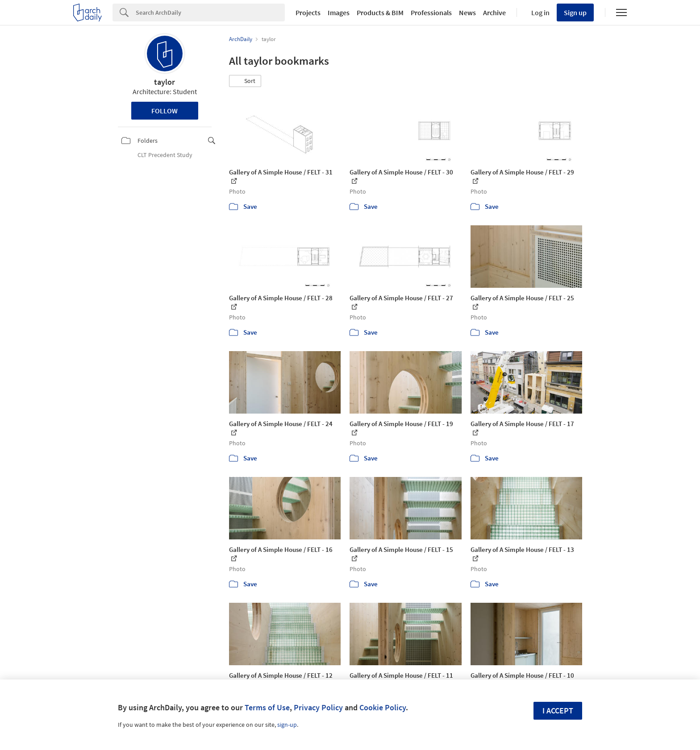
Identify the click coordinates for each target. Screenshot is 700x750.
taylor (165, 82)
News (467, 12)
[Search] (210, 12)
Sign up (575, 12)
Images (339, 12)
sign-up (287, 725)
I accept (558, 711)
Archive (494, 12)
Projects (308, 12)
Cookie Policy (383, 707)
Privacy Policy (318, 707)
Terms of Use (267, 707)
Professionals (431, 12)
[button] (245, 81)
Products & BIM (380, 12)
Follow (165, 111)
